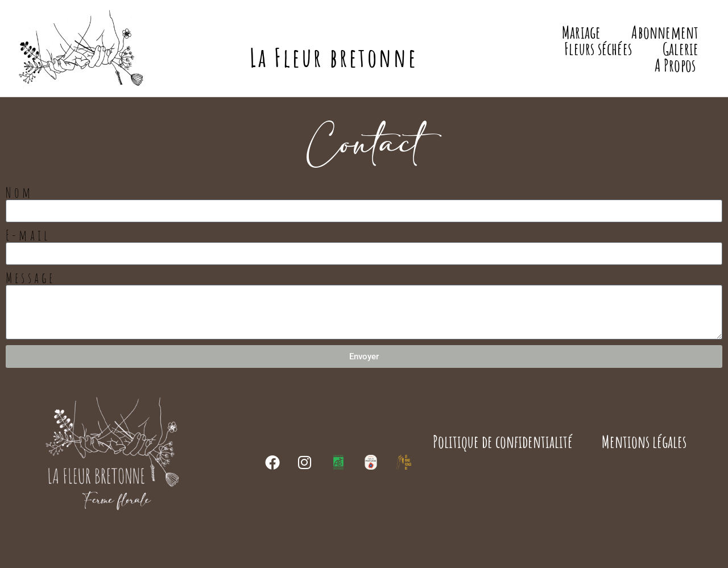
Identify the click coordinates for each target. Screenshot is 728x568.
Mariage (581, 32)
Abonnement (665, 32)
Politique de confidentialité (503, 442)
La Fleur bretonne (334, 57)
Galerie (681, 49)
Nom (20, 192)
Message (30, 278)
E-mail (28, 235)
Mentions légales (644, 442)
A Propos (675, 65)
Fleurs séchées (598, 49)
